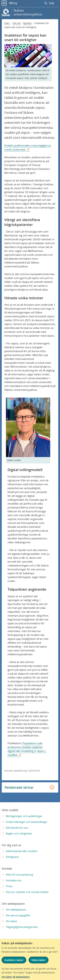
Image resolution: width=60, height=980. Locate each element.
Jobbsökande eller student (22, 851)
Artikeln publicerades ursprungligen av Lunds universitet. (28, 148)
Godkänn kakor (14, 960)
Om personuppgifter (18, 915)
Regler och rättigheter (19, 834)
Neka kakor (39, 960)
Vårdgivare (12, 857)
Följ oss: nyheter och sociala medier (27, 892)
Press (9, 886)
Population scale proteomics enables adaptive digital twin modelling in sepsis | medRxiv (27, 749)
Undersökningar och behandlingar (27, 822)
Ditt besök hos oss (17, 828)
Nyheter (28, 23)
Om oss (17, 23)
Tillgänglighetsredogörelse (22, 927)
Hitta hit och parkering (19, 875)
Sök (50, 3)
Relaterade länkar (19, 787)
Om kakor (12, 921)
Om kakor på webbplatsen (16, 977)
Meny (9, 3)
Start (7, 23)
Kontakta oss (14, 880)
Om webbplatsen (16, 910)
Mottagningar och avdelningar (24, 816)
